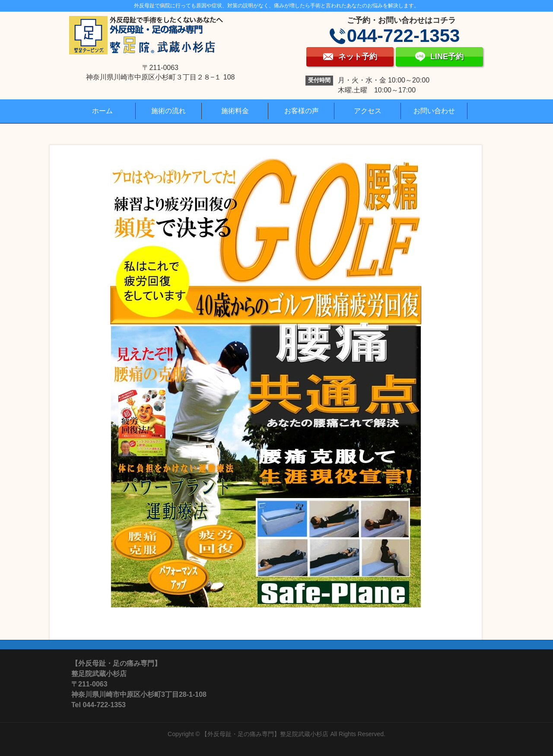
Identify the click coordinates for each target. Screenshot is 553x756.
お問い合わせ (434, 111)
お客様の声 (302, 111)
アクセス (368, 111)
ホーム (102, 111)
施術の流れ (168, 111)
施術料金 (235, 111)
